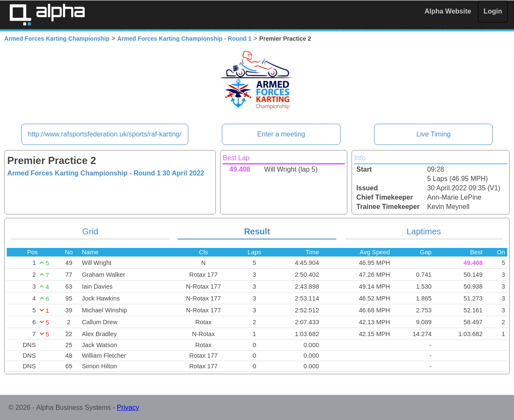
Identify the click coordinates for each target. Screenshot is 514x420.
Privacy (128, 407)
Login (493, 11)
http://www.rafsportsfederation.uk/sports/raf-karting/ (105, 134)
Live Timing (434, 134)
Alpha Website (448, 11)
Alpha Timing (47, 15)
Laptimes (424, 231)
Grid (90, 231)
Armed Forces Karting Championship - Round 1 (185, 39)
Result (257, 231)
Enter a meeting (281, 134)
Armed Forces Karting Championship (57, 39)
